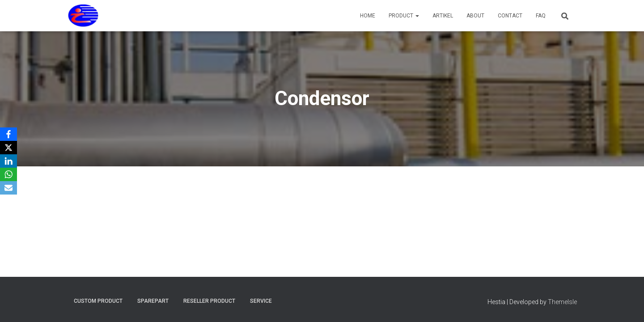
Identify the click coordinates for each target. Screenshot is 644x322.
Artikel (443, 16)
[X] (8, 148)
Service (261, 301)
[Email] (8, 188)
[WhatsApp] (8, 174)
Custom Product (98, 301)
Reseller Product (209, 301)
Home (368, 16)
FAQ (541, 16)
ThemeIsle (562, 302)
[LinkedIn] (8, 161)
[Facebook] (8, 134)
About (475, 16)
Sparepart (153, 301)
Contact (510, 16)
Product (404, 16)
